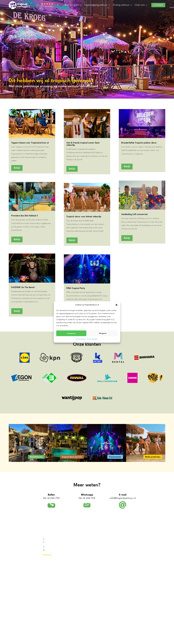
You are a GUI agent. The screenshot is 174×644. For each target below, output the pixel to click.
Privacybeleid (92, 339)
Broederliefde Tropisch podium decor (139, 143)
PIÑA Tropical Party (76, 288)
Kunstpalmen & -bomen (122, 549)
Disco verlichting (119, 590)
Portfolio (82, 542)
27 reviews (47, 5)
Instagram (50, 550)
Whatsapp (50, 542)
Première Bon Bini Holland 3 (25, 216)
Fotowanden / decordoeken (124, 555)
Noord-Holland (15, 613)
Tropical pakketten (120, 539)
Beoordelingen (84, 549)
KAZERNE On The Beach (23, 287)
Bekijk (17, 168)
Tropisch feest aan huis (72, 457)
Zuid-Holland (14, 610)
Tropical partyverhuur (96, 5)
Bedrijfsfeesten (36, 457)
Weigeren (103, 333)
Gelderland (13, 619)
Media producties (153, 457)
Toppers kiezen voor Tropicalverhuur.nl (30, 143)
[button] (117, 305)
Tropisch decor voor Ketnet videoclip (84, 217)
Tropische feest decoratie (123, 552)
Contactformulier (86, 545)
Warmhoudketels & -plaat (123, 577)
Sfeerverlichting (119, 587)
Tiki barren (117, 542)
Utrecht (12, 616)
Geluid (115, 593)
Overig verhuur (121, 5)
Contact (158, 5)
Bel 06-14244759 (53, 539)
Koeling (116, 580)
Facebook (50, 547)
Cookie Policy (81, 339)
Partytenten (117, 574)
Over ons (140, 5)
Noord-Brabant (15, 625)
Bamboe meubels (119, 545)
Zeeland (12, 622)
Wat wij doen (72, 5)
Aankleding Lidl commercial (134, 214)
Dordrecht (13, 641)
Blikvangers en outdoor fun (123, 558)
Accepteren (71, 333)
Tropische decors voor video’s (91, 574)
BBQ (114, 583)
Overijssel (13, 628)
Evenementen (115, 457)
